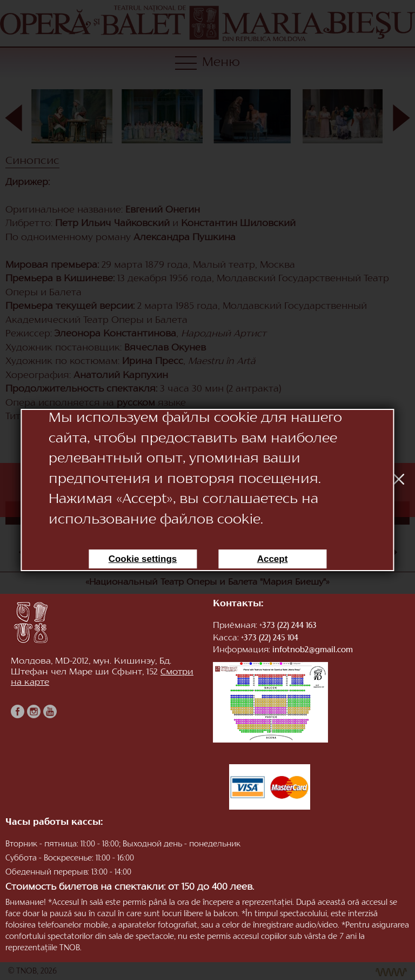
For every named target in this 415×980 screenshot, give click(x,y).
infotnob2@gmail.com (313, 650)
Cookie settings (143, 559)
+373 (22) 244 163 (288, 626)
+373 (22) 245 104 (270, 638)
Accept (273, 559)
